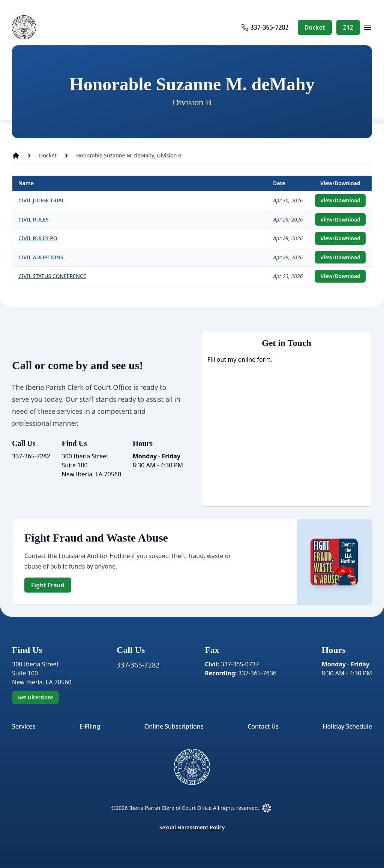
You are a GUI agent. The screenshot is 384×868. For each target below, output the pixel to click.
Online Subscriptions (174, 726)
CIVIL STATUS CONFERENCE (52, 276)
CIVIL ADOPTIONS (41, 257)
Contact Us (263, 726)
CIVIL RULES (34, 219)
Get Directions (35, 697)
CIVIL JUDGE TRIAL (41, 200)
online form (255, 359)
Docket (315, 27)
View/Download (340, 200)
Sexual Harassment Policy (192, 827)
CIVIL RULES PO (38, 238)
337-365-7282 (270, 27)
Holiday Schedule (347, 726)
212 (348, 27)
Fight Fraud (48, 585)
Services (24, 726)
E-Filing (90, 726)
